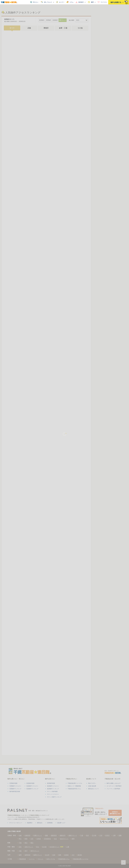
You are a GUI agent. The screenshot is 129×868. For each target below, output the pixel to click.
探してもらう (48, 2)
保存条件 (81, 2)
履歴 (92, 2)
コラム (71, 2)
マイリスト (104, 2)
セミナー (62, 2)
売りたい (36, 2)
